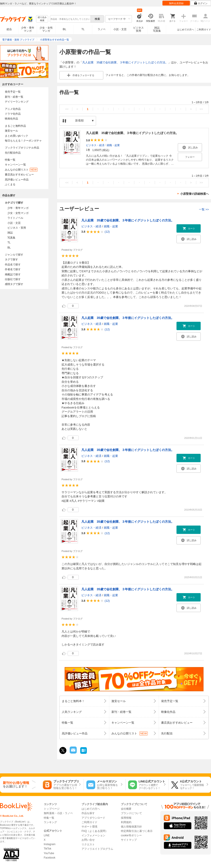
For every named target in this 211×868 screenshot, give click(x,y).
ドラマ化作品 (13, 114)
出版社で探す (13, 279)
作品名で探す (13, 265)
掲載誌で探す (13, 274)
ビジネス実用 (138, 29)
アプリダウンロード (93, 818)
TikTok (47, 849)
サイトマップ (129, 840)
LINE (47, 835)
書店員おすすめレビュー (19, 175)
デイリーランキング (17, 102)
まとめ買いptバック (16, 136)
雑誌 (10, 233)
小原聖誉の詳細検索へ (195, 194)
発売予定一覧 (13, 92)
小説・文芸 (120, 29)
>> (201, 109)
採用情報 (126, 818)
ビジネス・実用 (17, 228)
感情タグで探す (14, 284)
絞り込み (42, 19)
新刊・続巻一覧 (14, 97)
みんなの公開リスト (21, 170)
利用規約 (126, 822)
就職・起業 (113, 145)
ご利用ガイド (204, 29)
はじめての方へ (186, 29)
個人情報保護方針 (131, 827)
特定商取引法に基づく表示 (137, 831)
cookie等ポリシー (131, 835)
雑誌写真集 (157, 29)
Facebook (50, 858)
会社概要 (126, 809)
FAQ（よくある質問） (95, 831)
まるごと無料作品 (15, 126)
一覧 (204, 209)
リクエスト (88, 844)
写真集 (11, 238)
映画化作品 (11, 119)
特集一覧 (10, 160)
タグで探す (11, 259)
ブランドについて (131, 813)
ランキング (50, 822)
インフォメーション (93, 835)
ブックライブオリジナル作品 (22, 148)
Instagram (50, 844)
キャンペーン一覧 (15, 165)
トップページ (52, 809)
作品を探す (88, 813)
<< (67, 109)
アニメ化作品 (13, 109)
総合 (9, 29)
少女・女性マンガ (46, 29)
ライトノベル (15, 218)
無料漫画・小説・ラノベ (58, 813)
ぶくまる (10, 184)
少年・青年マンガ (28, 29)
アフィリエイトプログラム (97, 849)
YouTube (49, 853)
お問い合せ (88, 840)
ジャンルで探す (14, 255)
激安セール (11, 131)
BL (65, 29)
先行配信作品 (13, 153)
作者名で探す (13, 269)
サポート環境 (89, 827)
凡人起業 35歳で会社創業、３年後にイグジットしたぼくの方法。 (125, 62)
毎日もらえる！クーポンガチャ (23, 141)
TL (83, 29)
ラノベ (102, 29)
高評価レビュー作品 (17, 180)
